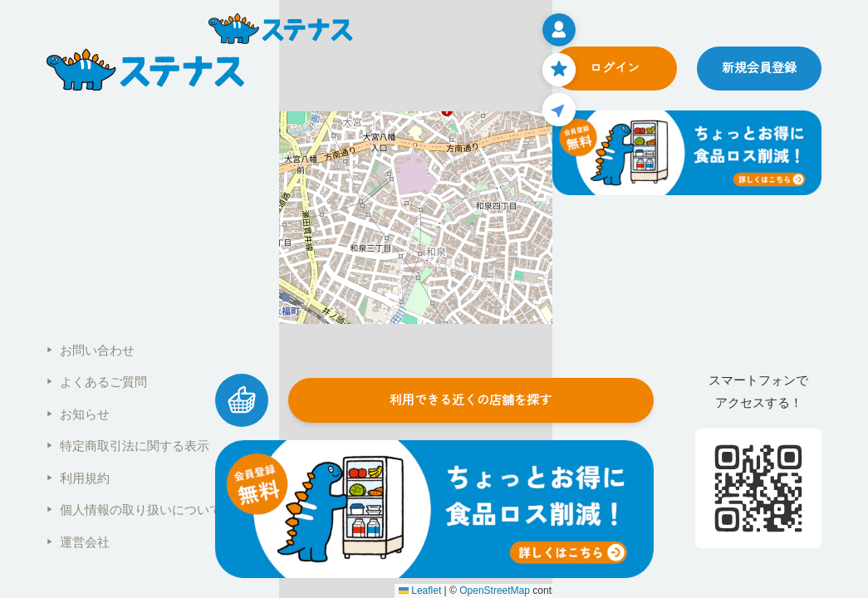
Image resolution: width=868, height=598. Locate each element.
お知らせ (78, 414)
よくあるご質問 (97, 382)
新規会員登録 (759, 68)
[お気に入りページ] (559, 70)
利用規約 (78, 478)
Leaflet (420, 591)
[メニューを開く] (559, 30)
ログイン (615, 68)
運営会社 (78, 542)
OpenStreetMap (495, 591)
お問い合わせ (91, 350)
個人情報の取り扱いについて (134, 510)
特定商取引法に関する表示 (128, 446)
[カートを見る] (242, 400)
